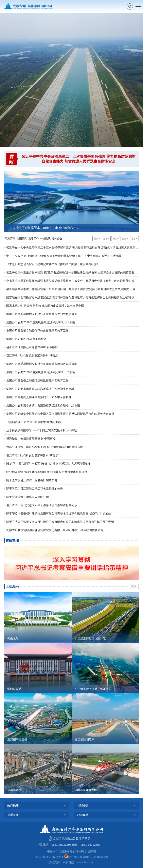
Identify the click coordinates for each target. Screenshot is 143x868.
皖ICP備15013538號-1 (49, 857)
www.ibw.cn (84, 862)
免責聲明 (90, 852)
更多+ (97, 239)
